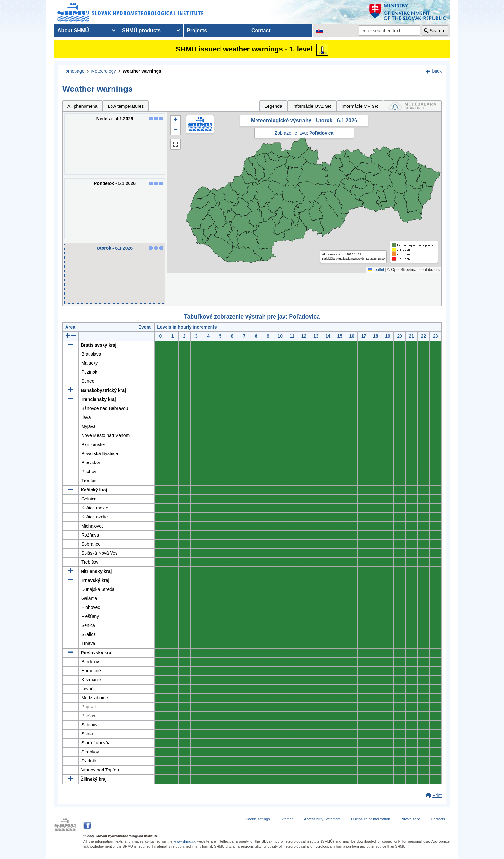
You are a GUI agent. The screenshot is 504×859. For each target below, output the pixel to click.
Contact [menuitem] (261, 30)
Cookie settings (258, 819)
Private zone (410, 819)
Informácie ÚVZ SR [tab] (312, 106)
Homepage (73, 71)
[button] (175, 120)
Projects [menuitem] (197, 30)
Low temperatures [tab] (126, 106)
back (437, 71)
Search (437, 31)
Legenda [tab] (273, 106)
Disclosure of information (370, 819)
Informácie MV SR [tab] (360, 106)
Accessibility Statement (322, 819)
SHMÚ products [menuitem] (141, 30)
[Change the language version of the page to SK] (319, 31)
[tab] (412, 106)
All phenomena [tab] (82, 106)
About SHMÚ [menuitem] (73, 30)
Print (437, 795)
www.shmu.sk (185, 841)
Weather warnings (142, 71)
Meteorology (104, 71)
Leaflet (376, 270)
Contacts (438, 819)
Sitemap (287, 819)
